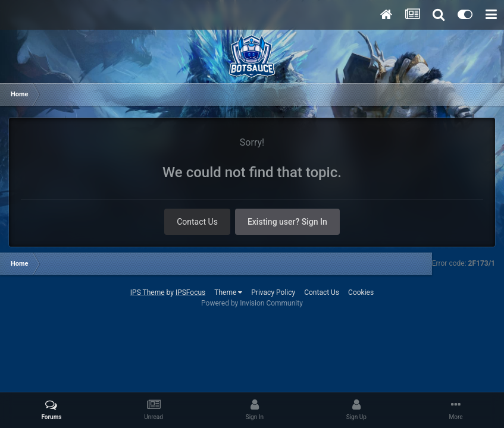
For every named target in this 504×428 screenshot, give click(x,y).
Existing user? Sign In (287, 222)
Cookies (361, 292)
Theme (228, 292)
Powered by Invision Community (252, 303)
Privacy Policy (273, 292)
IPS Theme (148, 292)
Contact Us (197, 222)
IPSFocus (190, 292)
